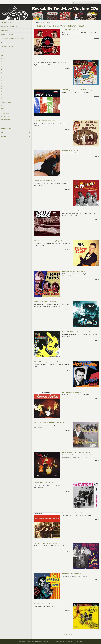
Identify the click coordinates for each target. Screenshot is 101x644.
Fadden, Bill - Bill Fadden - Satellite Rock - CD (47, 301)
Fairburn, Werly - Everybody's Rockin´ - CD (46, 362)
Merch (3, 132)
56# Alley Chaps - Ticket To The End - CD (74, 211)
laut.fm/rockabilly (37, 642)
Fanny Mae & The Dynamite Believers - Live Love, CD (77, 452)
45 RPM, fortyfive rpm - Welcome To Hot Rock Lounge (77, 90)
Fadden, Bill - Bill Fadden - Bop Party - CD (74, 271)
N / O (3, 92)
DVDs (3, 124)
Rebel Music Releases (25, 642)
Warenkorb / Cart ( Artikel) (9, 26)
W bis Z (3, 111)
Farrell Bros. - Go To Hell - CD (42, 604)
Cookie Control (78, 642)
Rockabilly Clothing (7, 128)
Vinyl (3, 51)
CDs (2, 55)
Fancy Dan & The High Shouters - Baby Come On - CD (49, 422)
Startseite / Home (6, 22)
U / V (2, 108)
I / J (2, 81)
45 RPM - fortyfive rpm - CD (70, 30)
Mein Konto (5, 30)
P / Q (3, 94)
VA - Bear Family (6, 119)
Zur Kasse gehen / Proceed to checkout (12, 39)
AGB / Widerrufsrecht (58, 642)
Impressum (47, 642)
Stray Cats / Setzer (6, 103)
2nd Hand (4, 136)
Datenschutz (69, 642)
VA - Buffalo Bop (6, 116)
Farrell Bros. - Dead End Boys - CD (72, 574)
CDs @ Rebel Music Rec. (8, 47)
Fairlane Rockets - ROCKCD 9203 (72, 392)
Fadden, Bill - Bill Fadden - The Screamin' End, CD (76, 332)
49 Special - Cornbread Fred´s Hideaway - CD (47, 121)
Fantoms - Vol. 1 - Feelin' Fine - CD (44, 483)
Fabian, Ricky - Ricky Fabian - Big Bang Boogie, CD (48, 241)
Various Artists (5, 114)
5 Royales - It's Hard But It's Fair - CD (44, 181)
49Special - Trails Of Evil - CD (70, 150)
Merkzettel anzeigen (7, 35)
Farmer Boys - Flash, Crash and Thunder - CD (47, 543)
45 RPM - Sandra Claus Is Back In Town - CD (46, 60)
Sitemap (4, 43)
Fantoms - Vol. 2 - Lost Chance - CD (72, 513)
